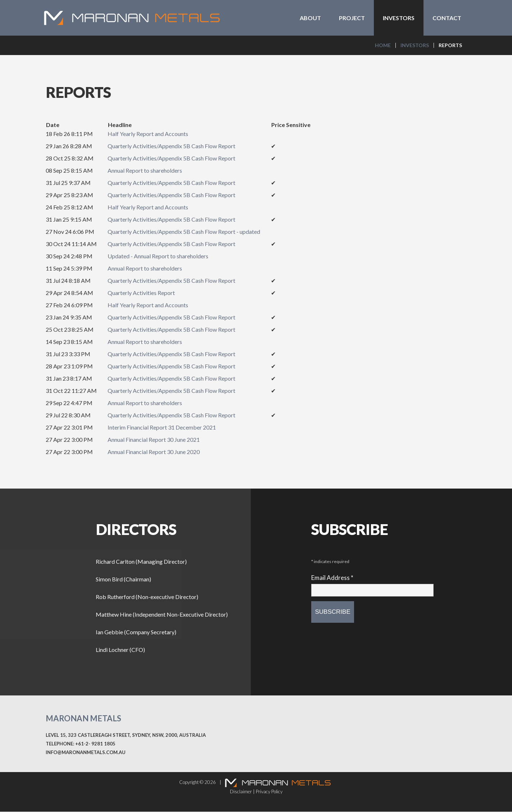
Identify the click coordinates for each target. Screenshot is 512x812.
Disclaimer (241, 792)
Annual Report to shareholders (145, 171)
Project (352, 18)
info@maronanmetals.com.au (86, 753)
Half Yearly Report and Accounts (148, 134)
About (310, 18)
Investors (399, 18)
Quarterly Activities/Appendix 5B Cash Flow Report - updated (184, 232)
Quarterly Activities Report (141, 293)
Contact (447, 18)
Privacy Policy (269, 792)
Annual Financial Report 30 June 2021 (154, 440)
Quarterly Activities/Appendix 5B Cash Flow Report (171, 146)
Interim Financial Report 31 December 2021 (162, 428)
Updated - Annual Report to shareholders (158, 256)
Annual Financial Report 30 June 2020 (154, 452)
